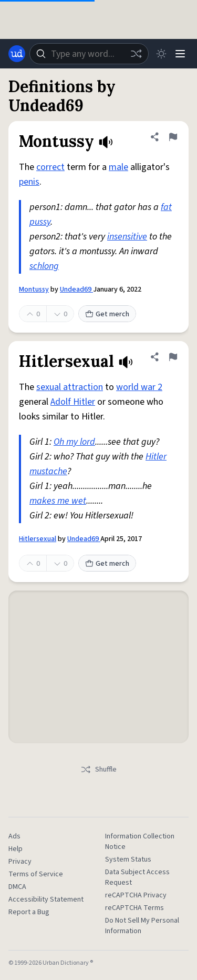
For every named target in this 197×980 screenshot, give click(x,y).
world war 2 (139, 387)
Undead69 (76, 289)
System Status (128, 859)
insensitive (127, 237)
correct (50, 167)
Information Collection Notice (140, 842)
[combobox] (89, 54)
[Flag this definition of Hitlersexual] (173, 357)
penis (29, 182)
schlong (44, 266)
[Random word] (136, 54)
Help (15, 849)
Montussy (34, 289)
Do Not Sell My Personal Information (142, 926)
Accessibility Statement (46, 899)
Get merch (107, 314)
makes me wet (58, 501)
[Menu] (180, 54)
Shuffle (98, 769)
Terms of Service (36, 874)
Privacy (20, 862)
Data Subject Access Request (137, 877)
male (118, 167)
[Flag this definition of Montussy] (173, 137)
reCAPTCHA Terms (134, 908)
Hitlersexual (38, 539)
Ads (14, 836)
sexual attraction (70, 387)
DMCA (17, 887)
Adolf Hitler (73, 402)
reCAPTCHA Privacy (136, 895)
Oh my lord (74, 442)
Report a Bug (29, 912)
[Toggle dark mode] (161, 54)
